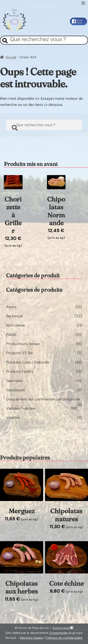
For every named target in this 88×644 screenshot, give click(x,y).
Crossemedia (58, 633)
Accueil (11, 57)
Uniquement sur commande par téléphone (43, 399)
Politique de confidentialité (64, 638)
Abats (11, 307)
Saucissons (16, 390)
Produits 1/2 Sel (19, 353)
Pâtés (11, 335)
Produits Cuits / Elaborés (28, 362)
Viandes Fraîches (21, 408)
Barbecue (14, 316)
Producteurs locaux (23, 344)
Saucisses (15, 381)
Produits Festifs (20, 371)
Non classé (15, 325)
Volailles (13, 417)
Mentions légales (31, 638)
